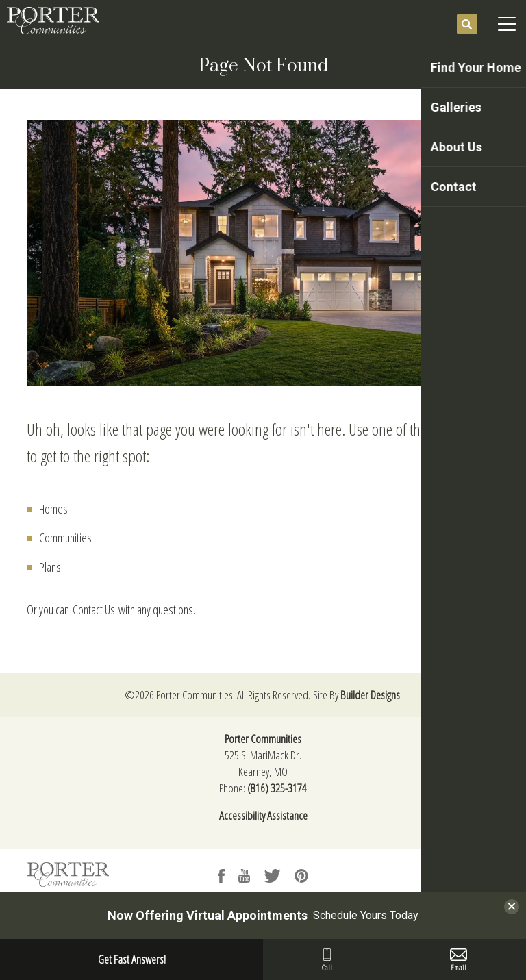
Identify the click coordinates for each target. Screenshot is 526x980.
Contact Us (94, 610)
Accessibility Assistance (263, 815)
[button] (467, 25)
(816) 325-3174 (277, 788)
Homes (53, 509)
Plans (50, 567)
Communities (65, 538)
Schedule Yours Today (366, 916)
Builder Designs (370, 695)
